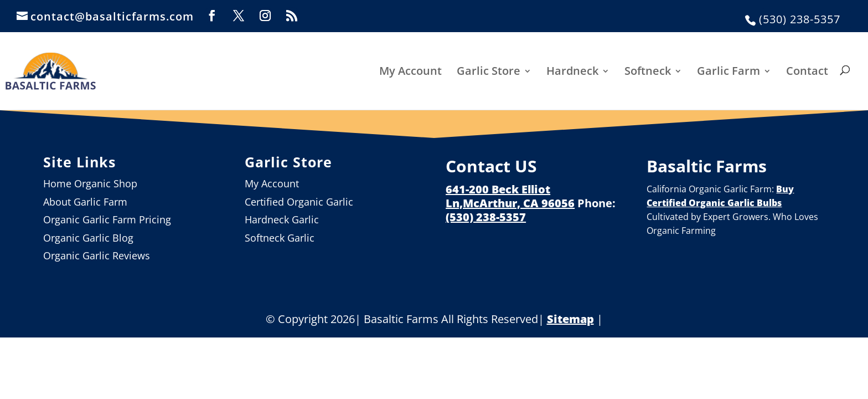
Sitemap (570, 319)
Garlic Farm (728, 72)
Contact (807, 72)
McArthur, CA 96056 (519, 203)
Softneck (648, 72)
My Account (410, 72)
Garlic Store (489, 72)
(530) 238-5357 (800, 19)
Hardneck (572, 72)
